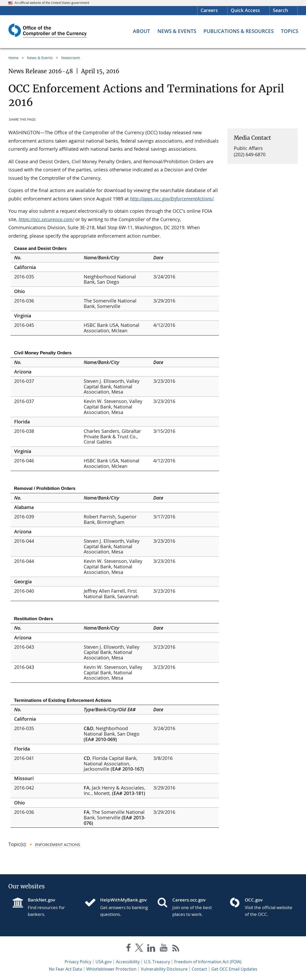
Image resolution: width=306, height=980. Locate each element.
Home (13, 58)
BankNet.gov (41, 900)
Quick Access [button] (245, 10)
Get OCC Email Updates (234, 969)
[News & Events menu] (177, 31)
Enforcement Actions (58, 844)
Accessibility (128, 962)
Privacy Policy (78, 962)
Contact (199, 969)
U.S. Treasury (157, 962)
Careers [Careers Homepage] (209, 10)
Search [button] (280, 10)
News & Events (40, 58)
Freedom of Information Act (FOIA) (208, 962)
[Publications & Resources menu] (239, 31)
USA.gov (104, 962)
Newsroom (71, 58)
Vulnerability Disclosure (164, 969)
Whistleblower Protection (111, 969)
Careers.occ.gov (189, 900)
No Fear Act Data (66, 969)
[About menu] (141, 31)
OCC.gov (254, 900)
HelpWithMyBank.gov (123, 900)
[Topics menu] (290, 31)
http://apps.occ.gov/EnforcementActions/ (172, 199)
